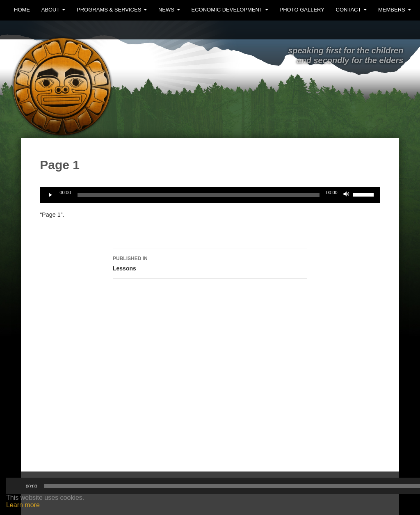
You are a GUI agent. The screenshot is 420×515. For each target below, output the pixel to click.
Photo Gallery (302, 10)
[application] (210, 195)
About (51, 10)
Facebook (403, 30)
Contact (349, 10)
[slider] (199, 195)
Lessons (210, 263)
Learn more (23, 505)
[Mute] (347, 195)
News (166, 10)
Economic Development (227, 10)
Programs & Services (109, 10)
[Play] (50, 195)
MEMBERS (392, 10)
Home (22, 10)
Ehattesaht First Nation (184, 68)
